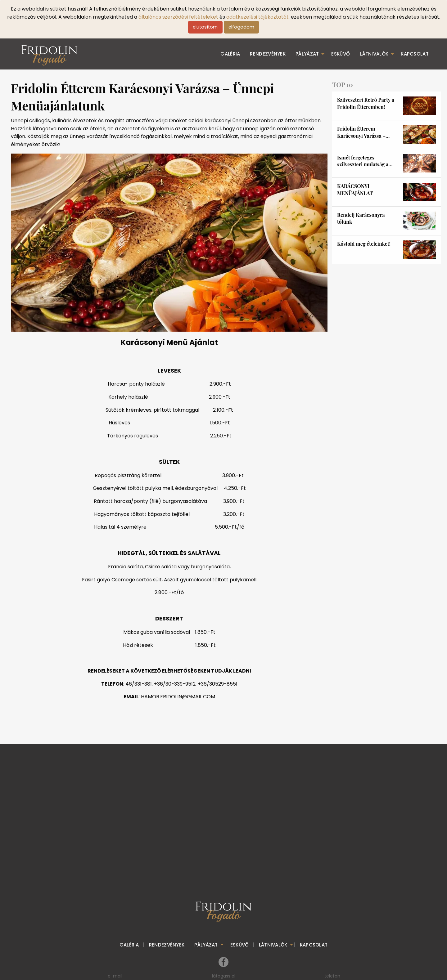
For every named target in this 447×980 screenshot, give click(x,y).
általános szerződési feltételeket (178, 17)
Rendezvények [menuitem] (268, 54)
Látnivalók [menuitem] (374, 54)
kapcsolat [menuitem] (415, 54)
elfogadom (241, 27)
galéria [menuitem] (230, 54)
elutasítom (205, 27)
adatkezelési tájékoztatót (257, 17)
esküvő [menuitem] (341, 54)
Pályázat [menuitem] (307, 54)
